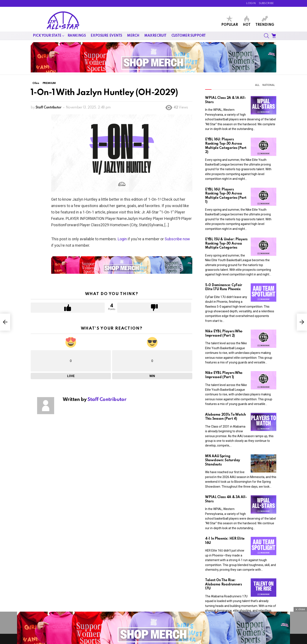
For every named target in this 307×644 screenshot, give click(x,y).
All (257, 85)
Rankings (77, 36)
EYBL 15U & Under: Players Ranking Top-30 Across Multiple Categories (226, 244)
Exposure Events (106, 36)
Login (122, 239)
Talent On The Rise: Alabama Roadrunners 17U (224, 584)
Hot (247, 21)
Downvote (154, 308)
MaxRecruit (155, 36)
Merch (133, 36)
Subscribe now (177, 239)
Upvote (68, 308)
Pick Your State (47, 36)
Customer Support (189, 36)
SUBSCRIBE (266, 3)
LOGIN (251, 3)
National (269, 85)
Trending (265, 21)
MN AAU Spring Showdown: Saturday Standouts (223, 460)
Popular (230, 21)
